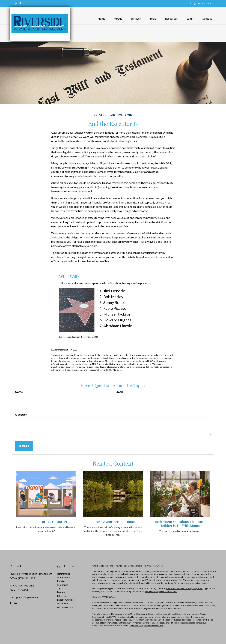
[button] (118, 15)
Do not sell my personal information (161, 591)
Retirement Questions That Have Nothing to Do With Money (180, 524)
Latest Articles (65, 600)
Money (61, 592)
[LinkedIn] (16, 3)
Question (21, 414)
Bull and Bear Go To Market (46, 522)
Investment (64, 577)
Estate (61, 581)
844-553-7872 (137, 626)
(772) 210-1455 (201, 3)
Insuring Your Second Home (113, 522)
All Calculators (65, 607)
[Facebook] (20, 3)
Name (19, 392)
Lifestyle (62, 596)
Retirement (64, 574)
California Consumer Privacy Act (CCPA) (184, 588)
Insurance (63, 585)
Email (119, 392)
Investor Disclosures (154, 626)
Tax (59, 588)
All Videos (63, 603)
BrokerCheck (156, 566)
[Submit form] (24, 446)
